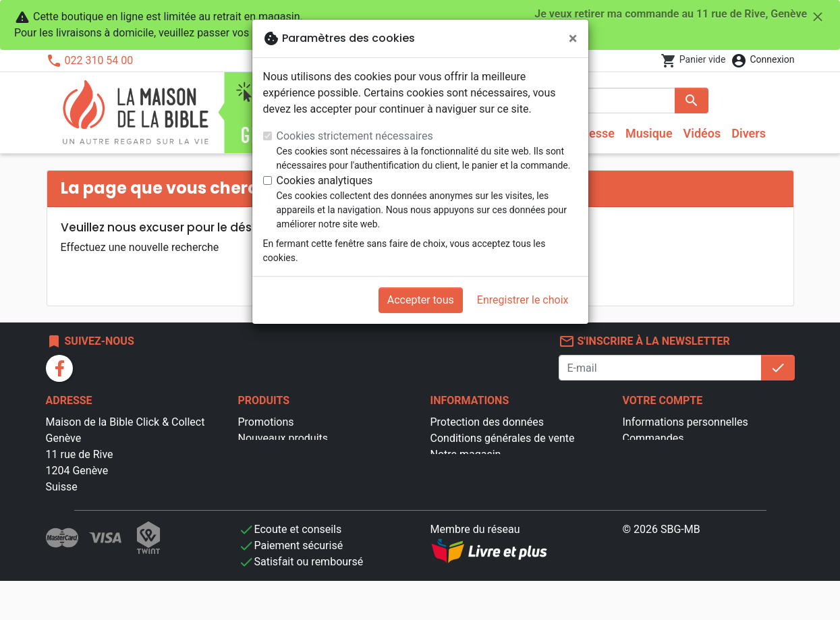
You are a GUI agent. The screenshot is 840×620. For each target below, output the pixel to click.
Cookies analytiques (325, 180)
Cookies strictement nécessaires (355, 136)
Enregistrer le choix (523, 300)
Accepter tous (421, 300)
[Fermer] (573, 38)
